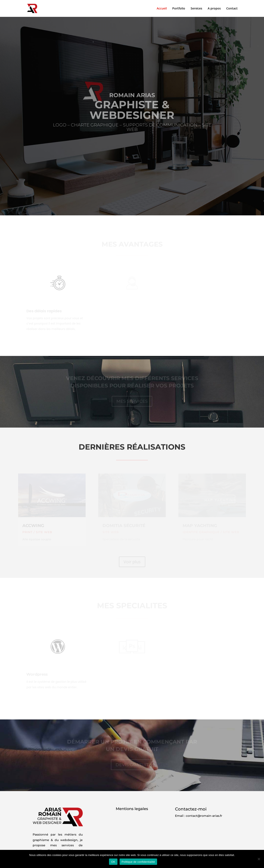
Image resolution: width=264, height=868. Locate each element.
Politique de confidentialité (138, 862)
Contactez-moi (191, 809)
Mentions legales (132, 809)
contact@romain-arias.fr (204, 816)
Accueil (162, 9)
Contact (232, 9)
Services (196, 9)
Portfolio (179, 9)
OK (113, 862)
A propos (214, 9)
